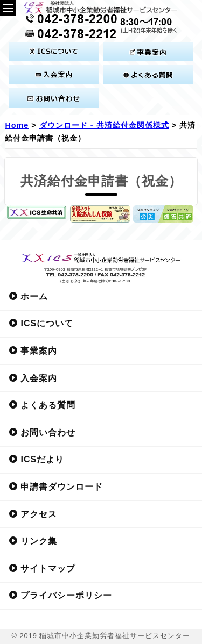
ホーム (28, 296)
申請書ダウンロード (56, 486)
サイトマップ (42, 568)
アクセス (33, 514)
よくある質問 (42, 405)
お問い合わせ (42, 432)
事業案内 (33, 350)
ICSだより (36, 459)
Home (17, 125)
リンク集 (33, 541)
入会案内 (33, 378)
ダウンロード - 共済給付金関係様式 (104, 125)
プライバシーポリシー (60, 595)
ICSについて (41, 323)
